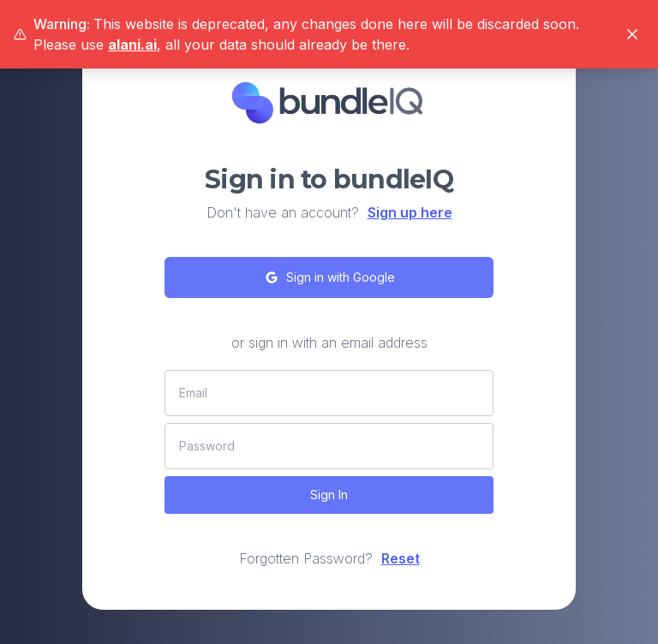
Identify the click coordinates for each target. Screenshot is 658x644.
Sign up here (410, 212)
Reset (401, 558)
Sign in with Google (329, 277)
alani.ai (132, 45)
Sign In (329, 495)
